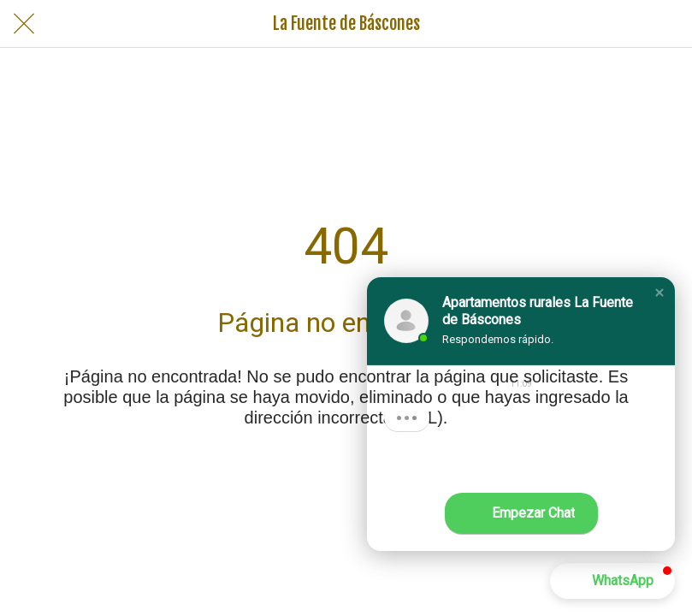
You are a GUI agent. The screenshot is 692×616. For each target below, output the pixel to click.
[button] (659, 293)
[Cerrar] (24, 24)
